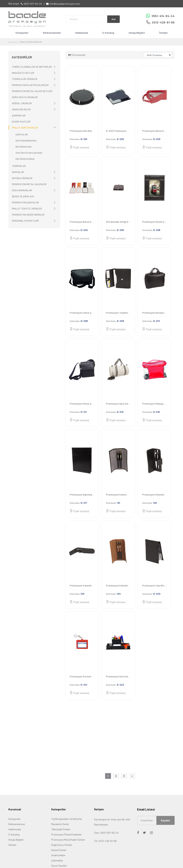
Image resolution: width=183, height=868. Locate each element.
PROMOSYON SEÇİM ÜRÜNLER (28, 215)
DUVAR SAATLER (21, 121)
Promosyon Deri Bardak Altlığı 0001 (83, 131)
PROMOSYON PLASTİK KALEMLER (30, 85)
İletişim (163, 33)
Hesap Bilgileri (137, 33)
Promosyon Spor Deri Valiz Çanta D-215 (119, 404)
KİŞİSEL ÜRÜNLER (22, 103)
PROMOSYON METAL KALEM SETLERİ (32, 91)
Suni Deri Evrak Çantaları (29, 153)
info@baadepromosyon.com (65, 4)
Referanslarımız (52, 33)
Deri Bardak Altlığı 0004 (119, 222)
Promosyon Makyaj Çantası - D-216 (155, 404)
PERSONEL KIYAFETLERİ (25, 221)
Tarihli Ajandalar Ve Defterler (67, 819)
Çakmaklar (57, 860)
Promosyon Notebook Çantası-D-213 (155, 313)
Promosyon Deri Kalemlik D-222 (119, 676)
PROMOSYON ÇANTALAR (25, 202)
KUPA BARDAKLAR (22, 190)
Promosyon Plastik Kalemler (66, 834)
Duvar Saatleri (59, 866)
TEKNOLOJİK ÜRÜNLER (25, 79)
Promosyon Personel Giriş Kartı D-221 (83, 676)
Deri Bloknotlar (24, 147)
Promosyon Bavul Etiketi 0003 (83, 222)
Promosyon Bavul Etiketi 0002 (155, 131)
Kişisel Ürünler (59, 850)
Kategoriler (22, 33)
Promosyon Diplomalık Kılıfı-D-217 (83, 495)
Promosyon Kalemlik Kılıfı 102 (155, 495)
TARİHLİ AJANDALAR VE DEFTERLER (32, 67)
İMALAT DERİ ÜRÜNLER (25, 128)
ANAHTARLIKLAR (21, 109)
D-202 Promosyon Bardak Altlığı (119, 131)
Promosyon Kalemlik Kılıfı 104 (119, 585)
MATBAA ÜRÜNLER (22, 178)
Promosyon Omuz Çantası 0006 (83, 313)
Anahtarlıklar (58, 855)
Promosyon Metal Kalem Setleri (68, 840)
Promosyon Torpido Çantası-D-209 (119, 313)
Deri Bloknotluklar (25, 159)
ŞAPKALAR (18, 172)
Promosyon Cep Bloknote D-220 (155, 585)
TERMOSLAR (19, 166)
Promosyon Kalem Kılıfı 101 (119, 495)
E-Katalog (108, 33)
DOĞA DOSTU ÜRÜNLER (25, 97)
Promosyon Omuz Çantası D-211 (83, 404)
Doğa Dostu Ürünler (62, 845)
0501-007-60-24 (33, 4)
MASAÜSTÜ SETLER (23, 73)
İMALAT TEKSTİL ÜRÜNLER (27, 208)
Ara (113, 19)
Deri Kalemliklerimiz (26, 140)
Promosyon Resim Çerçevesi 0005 (155, 222)
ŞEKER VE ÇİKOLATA (23, 196)
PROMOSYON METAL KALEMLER (29, 184)
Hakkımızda (82, 33)
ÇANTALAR (22, 134)
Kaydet (165, 820)
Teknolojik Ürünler (61, 829)
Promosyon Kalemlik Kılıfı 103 (83, 585)
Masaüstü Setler (60, 824)
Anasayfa (13, 42)
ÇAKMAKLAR (19, 115)
